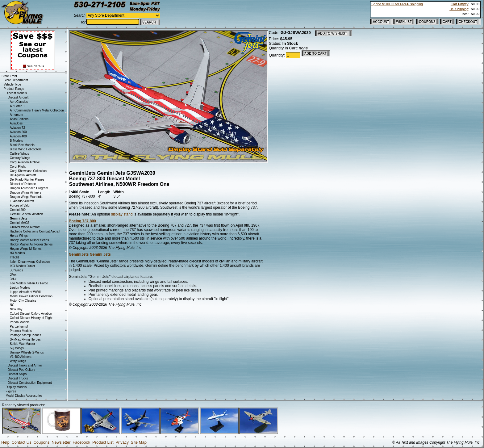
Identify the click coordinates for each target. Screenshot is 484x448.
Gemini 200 (18, 210)
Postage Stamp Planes (26, 335)
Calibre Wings (19, 154)
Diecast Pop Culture (21, 370)
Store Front (9, 76)
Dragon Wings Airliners (26, 193)
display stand (122, 214)
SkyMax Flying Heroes (25, 339)
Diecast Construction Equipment (30, 383)
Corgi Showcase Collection (28, 171)
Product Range (14, 89)
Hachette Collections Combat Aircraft (35, 231)
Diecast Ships (17, 374)
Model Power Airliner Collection (31, 296)
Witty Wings (18, 361)
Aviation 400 (18, 136)
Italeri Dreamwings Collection (30, 262)
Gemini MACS (20, 223)
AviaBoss (16, 123)
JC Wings (17, 270)
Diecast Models (16, 93)
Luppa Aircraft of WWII (25, 292)
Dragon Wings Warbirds (26, 197)
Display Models (16, 387)
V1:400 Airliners (21, 357)
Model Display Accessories (24, 396)
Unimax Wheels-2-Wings (27, 352)
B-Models (16, 141)
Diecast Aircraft (18, 97)
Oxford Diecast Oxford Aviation (31, 314)
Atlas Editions (19, 119)
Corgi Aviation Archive (25, 162)
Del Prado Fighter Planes (27, 180)
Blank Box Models (22, 145)
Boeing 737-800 (82, 221)
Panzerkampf (19, 327)
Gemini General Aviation (27, 214)
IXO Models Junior (23, 266)
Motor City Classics (23, 301)
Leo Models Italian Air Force (29, 283)
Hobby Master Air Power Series (31, 244)
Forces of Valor (20, 205)
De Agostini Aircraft (23, 175)
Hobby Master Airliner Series (29, 240)
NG (12, 305)
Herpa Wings (19, 236)
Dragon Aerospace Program (29, 188)
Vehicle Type (13, 84)
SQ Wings (17, 348)
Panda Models (20, 322)
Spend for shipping (397, 4)
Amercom (17, 115)
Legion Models (20, 288)
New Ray (16, 309)
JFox (13, 275)
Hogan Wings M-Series (26, 249)
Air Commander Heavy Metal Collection (37, 110)
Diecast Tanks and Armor (25, 365)
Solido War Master (23, 344)
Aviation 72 (17, 128)
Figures (11, 391)
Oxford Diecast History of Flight (31, 318)
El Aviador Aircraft (22, 201)
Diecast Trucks (18, 378)
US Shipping (459, 9)
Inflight (14, 257)
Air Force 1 (17, 106)
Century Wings (20, 158)
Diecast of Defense (23, 184)
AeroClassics (19, 102)
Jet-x (13, 279)
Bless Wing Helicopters (26, 149)
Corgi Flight (18, 167)
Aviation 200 (18, 132)
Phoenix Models (21, 331)
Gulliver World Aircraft (25, 227)
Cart (459, 4)
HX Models (17, 253)
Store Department (16, 80)
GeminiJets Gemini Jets (90, 254)
